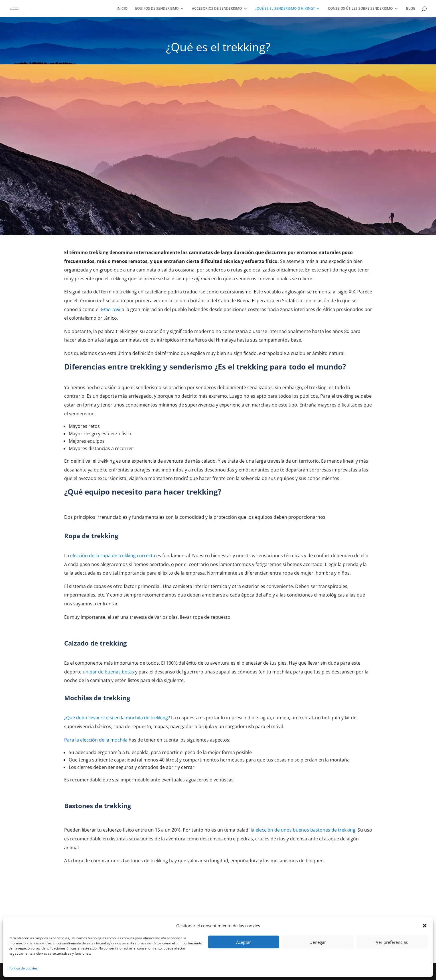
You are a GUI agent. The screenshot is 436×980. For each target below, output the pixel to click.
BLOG (411, 9)
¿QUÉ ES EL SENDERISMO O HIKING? (285, 9)
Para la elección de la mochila (96, 740)
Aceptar (244, 942)
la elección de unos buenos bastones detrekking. (304, 830)
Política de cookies (23, 968)
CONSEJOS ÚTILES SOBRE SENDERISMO (360, 9)
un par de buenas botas (108, 672)
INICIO (122, 9)
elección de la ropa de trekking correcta (113, 556)
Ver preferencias (392, 942)
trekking (116, 718)
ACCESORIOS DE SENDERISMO (217, 9)
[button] (425, 926)
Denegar (318, 942)
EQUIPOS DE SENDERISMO (157, 9)
